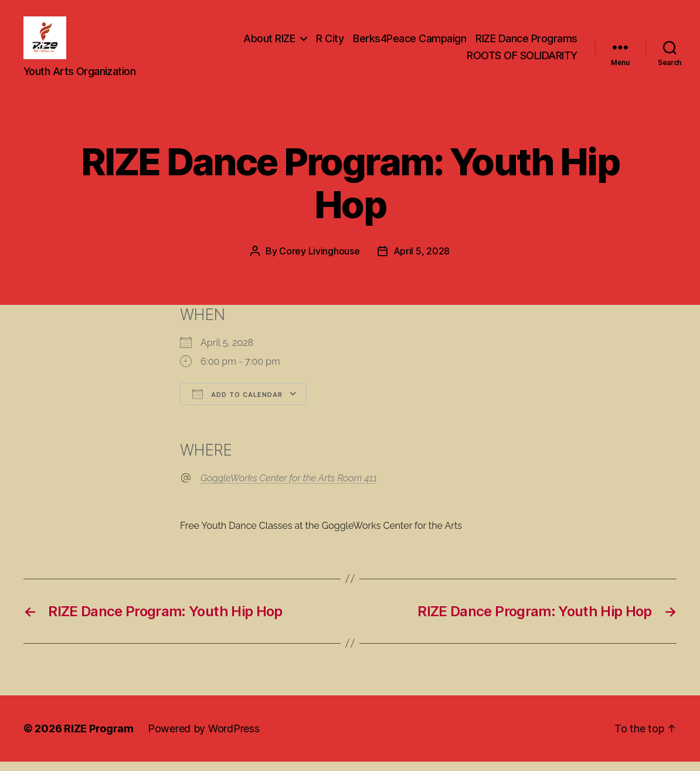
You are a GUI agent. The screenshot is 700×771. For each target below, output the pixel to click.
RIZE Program (99, 738)
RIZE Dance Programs (526, 43)
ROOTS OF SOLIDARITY (522, 61)
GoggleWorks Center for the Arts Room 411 (289, 488)
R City (330, 43)
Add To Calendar (237, 404)
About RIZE (269, 43)
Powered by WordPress (204, 738)
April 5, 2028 (422, 261)
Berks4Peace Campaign (410, 43)
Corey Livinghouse (319, 261)
